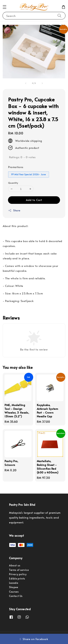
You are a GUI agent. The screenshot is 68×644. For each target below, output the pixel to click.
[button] (5, 7)
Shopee (14, 587)
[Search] (59, 16)
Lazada (14, 583)
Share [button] (14, 210)
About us (15, 565)
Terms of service (19, 570)
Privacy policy (18, 574)
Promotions (16, 167)
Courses (14, 592)
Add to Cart (34, 200)
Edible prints (17, 578)
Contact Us (16, 596)
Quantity (13, 183)
